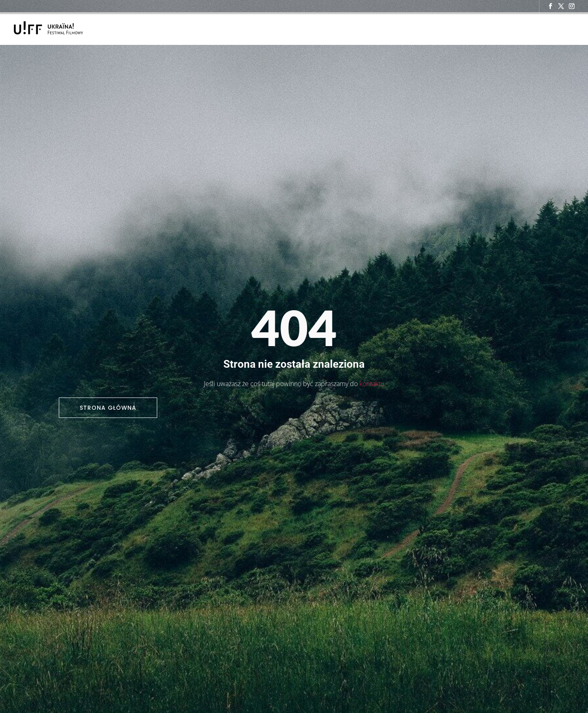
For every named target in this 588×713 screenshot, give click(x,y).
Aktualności (391, 29)
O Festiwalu (295, 29)
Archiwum (501, 29)
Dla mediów (432, 29)
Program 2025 (339, 29)
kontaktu (372, 384)
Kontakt (468, 29)
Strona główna (108, 408)
